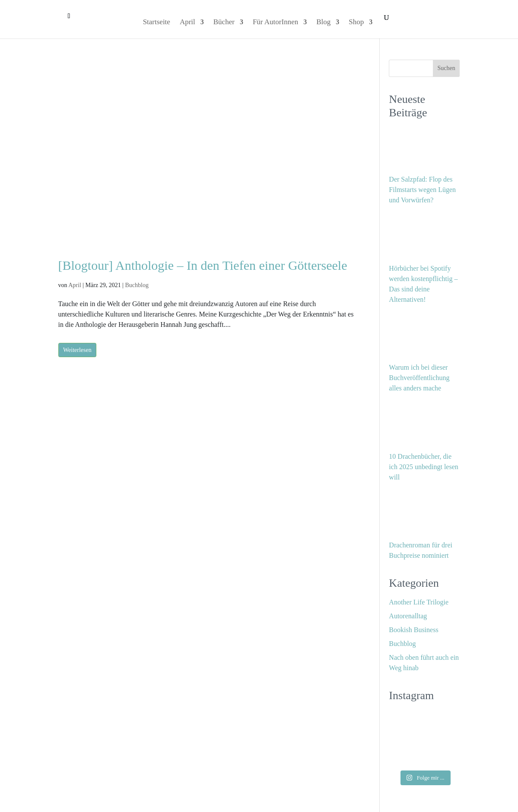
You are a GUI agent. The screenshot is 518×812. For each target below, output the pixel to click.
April (187, 22)
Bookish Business (413, 630)
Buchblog (137, 285)
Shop (356, 22)
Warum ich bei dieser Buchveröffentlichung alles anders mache (419, 378)
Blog (323, 22)
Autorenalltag (408, 616)
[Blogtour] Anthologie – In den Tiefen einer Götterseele (203, 265)
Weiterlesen (77, 350)
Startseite (157, 22)
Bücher (224, 22)
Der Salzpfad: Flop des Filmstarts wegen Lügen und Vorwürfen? (422, 190)
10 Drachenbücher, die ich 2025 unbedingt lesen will (423, 467)
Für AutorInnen (275, 22)
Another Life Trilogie (419, 602)
